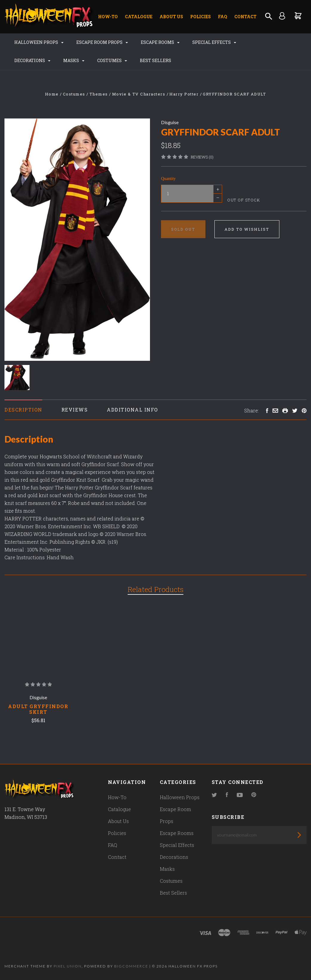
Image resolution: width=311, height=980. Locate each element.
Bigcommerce (131, 966)
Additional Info (132, 410)
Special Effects (214, 42)
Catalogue (139, 17)
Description (23, 410)
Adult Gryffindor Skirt (38, 709)
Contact (245, 17)
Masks (74, 60)
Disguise (170, 122)
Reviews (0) (202, 157)
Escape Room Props (102, 42)
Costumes (112, 60)
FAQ (223, 17)
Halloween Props (39, 42)
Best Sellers (155, 60)
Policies (201, 17)
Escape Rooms (160, 42)
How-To (108, 17)
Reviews (75, 410)
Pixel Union (68, 966)
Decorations (32, 60)
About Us (171, 17)
